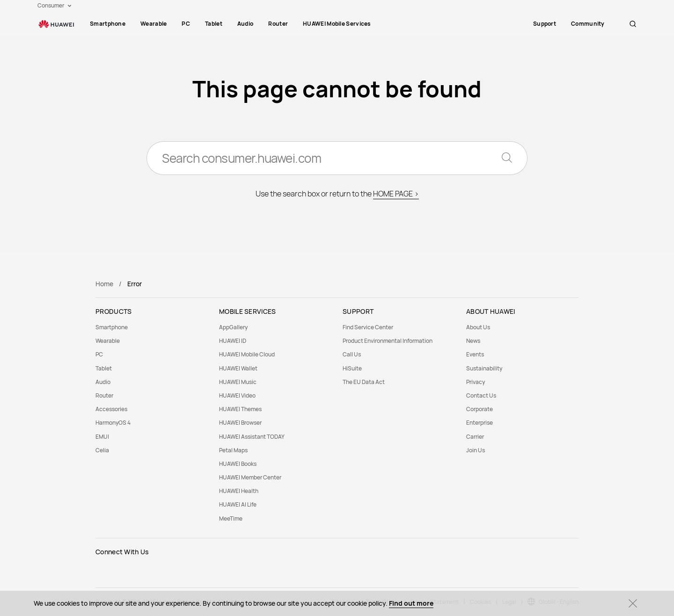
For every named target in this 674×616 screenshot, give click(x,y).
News (473, 341)
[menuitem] (108, 24)
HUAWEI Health (239, 491)
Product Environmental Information (388, 341)
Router (278, 24)
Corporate (480, 409)
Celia (102, 450)
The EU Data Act (364, 382)
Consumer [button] (54, 5)
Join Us (476, 450)
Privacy (476, 382)
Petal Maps (233, 450)
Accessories (111, 409)
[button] (633, 24)
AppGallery (233, 327)
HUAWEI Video (237, 395)
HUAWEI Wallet (238, 368)
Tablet (214, 24)
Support (554, 24)
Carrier (475, 437)
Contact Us (481, 395)
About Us (478, 327)
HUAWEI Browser (240, 423)
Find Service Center (368, 327)
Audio (245, 24)
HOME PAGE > (396, 194)
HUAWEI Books (238, 464)
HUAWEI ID (233, 341)
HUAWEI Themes (240, 409)
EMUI (102, 437)
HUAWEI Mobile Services (337, 24)
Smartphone (108, 24)
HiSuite (352, 368)
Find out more (411, 603)
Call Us (352, 354)
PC (186, 24)
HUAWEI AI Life (238, 504)
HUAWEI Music (238, 382)
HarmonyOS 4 (113, 423)
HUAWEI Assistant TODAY (252, 437)
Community (597, 24)
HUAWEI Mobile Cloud (247, 354)
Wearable (154, 24)
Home (104, 284)
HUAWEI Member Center (250, 477)
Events (475, 354)
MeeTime (231, 518)
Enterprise (480, 423)
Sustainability (484, 368)
